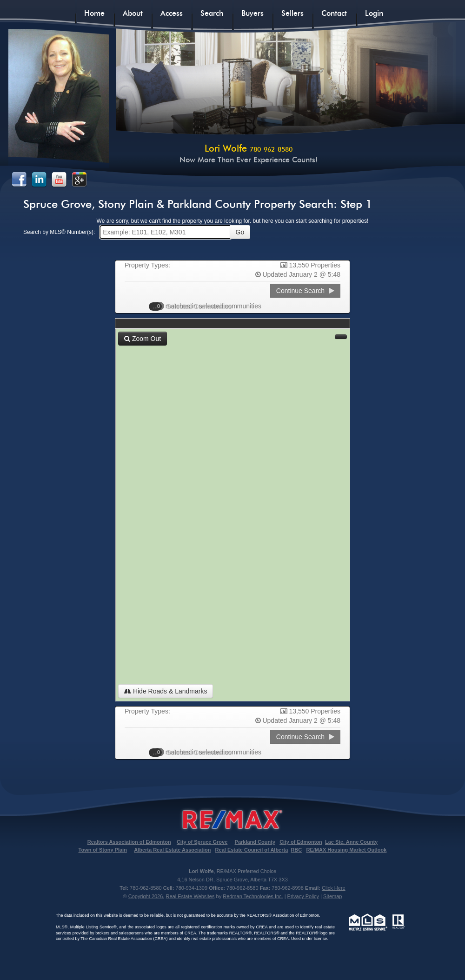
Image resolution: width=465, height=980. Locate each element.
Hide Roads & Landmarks (166, 691)
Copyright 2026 (146, 896)
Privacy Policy (303, 896)
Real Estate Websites (190, 896)
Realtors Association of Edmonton (129, 842)
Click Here (334, 888)
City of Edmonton (301, 842)
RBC (296, 850)
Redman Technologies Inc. (253, 896)
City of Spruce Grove (202, 842)
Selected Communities (195, 306)
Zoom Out (143, 339)
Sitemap (332, 896)
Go (240, 232)
